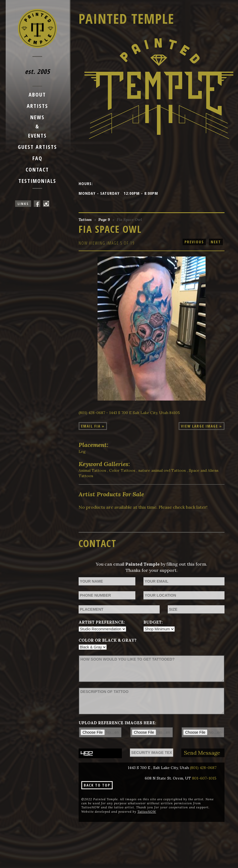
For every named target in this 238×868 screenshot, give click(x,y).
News (37, 117)
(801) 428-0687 (203, 768)
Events (37, 136)
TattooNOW (147, 812)
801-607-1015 (204, 778)
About (37, 95)
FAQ (37, 158)
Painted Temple (126, 19)
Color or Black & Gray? (108, 640)
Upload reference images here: (117, 723)
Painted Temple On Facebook (37, 204)
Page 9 (104, 220)
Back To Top (97, 785)
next (216, 242)
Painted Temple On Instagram (46, 204)
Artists (37, 106)
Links (23, 204)
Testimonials (37, 181)
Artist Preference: (102, 622)
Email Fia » (93, 426)
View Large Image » (202, 426)
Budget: (153, 622)
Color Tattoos (122, 470)
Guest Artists (37, 147)
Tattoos (85, 220)
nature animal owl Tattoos (162, 470)
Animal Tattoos (92, 470)
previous (194, 242)
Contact (37, 170)
